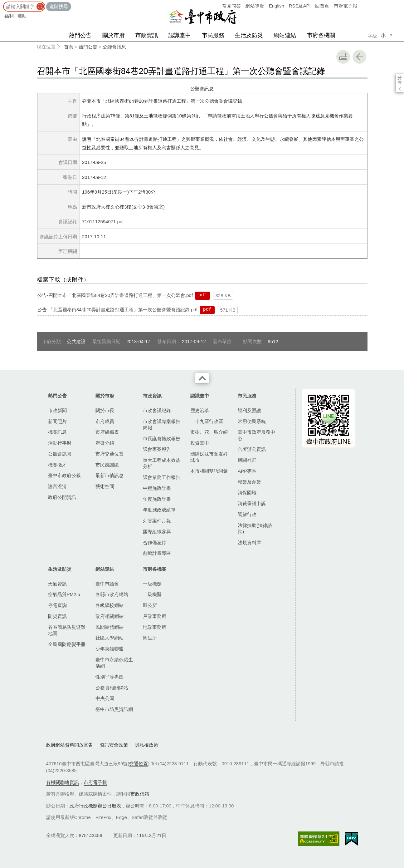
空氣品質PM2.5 (64, 594)
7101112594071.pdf (103, 222)
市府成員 (105, 421)
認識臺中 (180, 35)
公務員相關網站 (112, 688)
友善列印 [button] (343, 57)
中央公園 (105, 698)
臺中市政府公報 (64, 475)
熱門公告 (80, 35)
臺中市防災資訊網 (114, 709)
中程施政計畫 (157, 488)
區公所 (150, 605)
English (277, 6)
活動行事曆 (60, 443)
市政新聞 (57, 410)
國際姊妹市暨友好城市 (209, 457)
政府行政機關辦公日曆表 (95, 806)
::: (2, 3)
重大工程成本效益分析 (162, 463)
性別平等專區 (110, 677)
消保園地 (247, 493)
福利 (9, 16)
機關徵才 (57, 465)
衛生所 (150, 638)
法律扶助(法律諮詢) (255, 528)
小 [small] (383, 35)
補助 (22, 16)
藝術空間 (105, 486)
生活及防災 (249, 35)
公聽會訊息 (114, 47)
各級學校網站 (110, 605)
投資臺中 (200, 443)
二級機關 (152, 594)
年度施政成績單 (159, 510)
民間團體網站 (110, 627)
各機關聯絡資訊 (63, 782)
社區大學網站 (110, 638)
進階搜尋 (59, 6)
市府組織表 (107, 432)
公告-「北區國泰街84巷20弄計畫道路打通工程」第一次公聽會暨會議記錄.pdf (117, 310)
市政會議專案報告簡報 (162, 424)
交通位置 (139, 764)
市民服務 (213, 35)
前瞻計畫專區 (157, 553)
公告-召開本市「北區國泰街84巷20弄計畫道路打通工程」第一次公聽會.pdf (115, 295)
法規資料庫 (249, 542)
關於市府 (114, 35)
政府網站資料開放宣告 (70, 745)
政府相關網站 (110, 616)
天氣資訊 (57, 584)
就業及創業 (249, 482)
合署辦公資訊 (252, 449)
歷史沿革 (200, 410)
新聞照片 (57, 421)
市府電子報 (346, 6)
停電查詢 (57, 605)
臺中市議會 (107, 584)
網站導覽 (255, 6)
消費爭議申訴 (252, 503)
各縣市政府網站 (112, 594)
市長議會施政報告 (162, 439)
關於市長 (105, 410)
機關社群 (247, 460)
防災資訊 (57, 616)
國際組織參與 (157, 532)
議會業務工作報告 (162, 477)
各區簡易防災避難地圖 (67, 630)
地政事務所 (155, 627)
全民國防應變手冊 (67, 644)
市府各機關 (321, 35)
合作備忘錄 (155, 542)
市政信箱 (140, 794)
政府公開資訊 (62, 497)
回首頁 (322, 6)
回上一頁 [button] (359, 57)
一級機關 (152, 584)
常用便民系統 (252, 421)
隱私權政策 (146, 745)
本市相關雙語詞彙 (209, 471)
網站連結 (285, 35)
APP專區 (247, 471)
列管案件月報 (157, 521)
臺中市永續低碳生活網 (114, 663)
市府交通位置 (110, 454)
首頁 (69, 47)
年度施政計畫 (157, 499)
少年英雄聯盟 (110, 649)
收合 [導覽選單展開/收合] (202, 378)
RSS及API (300, 6)
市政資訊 (147, 35)
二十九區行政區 (207, 421)
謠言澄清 (57, 486)
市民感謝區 (107, 465)
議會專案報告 (157, 449)
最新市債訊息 (110, 475)
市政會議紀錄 (157, 410)
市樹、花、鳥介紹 (209, 432)
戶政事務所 (155, 616)
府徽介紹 (105, 443)
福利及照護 (249, 410)
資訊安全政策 (114, 745)
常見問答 (231, 6)
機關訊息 (57, 432)
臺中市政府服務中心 (256, 435)
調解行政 (247, 514)
